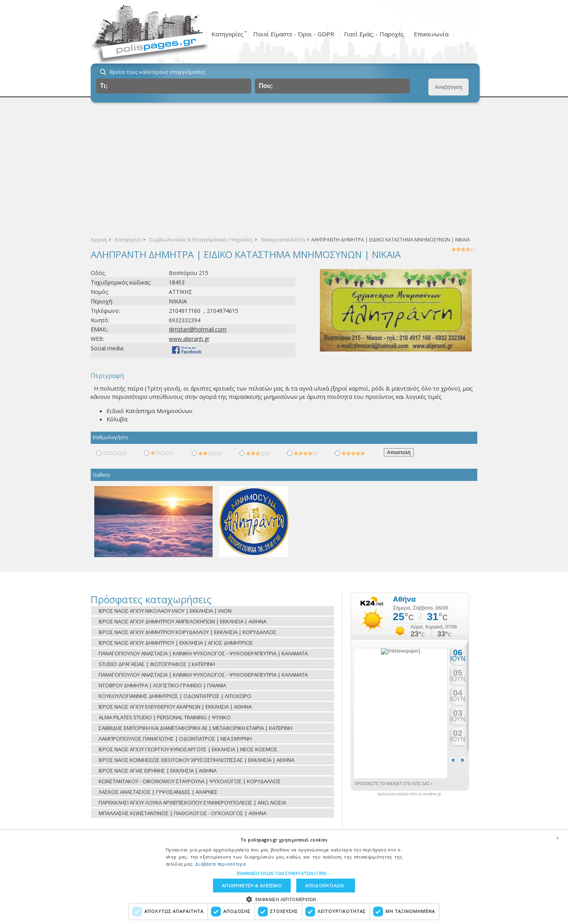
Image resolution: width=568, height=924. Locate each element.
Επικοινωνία (431, 34)
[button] (284, 874)
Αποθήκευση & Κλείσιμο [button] (252, 886)
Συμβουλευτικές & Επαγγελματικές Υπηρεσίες (201, 240)
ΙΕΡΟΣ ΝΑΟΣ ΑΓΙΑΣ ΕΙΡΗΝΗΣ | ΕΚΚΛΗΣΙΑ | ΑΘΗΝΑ (158, 771)
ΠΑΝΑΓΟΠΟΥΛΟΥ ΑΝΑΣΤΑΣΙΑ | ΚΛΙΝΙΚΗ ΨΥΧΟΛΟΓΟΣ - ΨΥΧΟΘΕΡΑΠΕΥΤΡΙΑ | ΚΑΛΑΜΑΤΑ (203, 653)
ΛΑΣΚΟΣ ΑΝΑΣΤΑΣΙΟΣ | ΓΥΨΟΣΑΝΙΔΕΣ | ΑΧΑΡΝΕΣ (158, 792)
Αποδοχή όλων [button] (324, 886)
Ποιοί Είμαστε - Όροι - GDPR (294, 34)
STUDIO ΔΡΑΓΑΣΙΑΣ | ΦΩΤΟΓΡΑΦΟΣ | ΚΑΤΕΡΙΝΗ (157, 664)
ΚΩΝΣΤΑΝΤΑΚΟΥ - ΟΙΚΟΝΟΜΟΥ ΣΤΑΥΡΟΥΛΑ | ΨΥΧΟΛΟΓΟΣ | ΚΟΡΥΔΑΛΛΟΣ (190, 781)
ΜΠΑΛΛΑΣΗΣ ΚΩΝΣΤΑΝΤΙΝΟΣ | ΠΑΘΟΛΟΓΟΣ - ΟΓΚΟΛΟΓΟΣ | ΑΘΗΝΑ (182, 813)
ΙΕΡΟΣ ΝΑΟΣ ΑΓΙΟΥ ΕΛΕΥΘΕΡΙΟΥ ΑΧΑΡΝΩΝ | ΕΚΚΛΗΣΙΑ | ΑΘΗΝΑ (175, 707)
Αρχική (99, 240)
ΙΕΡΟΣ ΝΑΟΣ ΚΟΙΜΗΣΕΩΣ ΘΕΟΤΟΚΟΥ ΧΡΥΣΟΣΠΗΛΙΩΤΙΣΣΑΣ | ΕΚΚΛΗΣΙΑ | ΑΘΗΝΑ (196, 760)
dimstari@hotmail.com (198, 329)
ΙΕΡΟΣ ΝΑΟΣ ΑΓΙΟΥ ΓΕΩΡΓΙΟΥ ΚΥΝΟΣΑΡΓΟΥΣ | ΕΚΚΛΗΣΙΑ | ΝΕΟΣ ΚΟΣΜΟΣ (188, 749)
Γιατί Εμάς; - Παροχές (374, 34)
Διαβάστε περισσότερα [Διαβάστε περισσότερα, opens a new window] (220, 864)
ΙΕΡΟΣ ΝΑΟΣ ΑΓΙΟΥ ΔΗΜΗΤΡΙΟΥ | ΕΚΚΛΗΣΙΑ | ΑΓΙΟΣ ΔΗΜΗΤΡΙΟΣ (176, 643)
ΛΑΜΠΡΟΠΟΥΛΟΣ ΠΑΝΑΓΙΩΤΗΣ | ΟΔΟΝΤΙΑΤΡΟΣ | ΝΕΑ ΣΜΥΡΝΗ (175, 739)
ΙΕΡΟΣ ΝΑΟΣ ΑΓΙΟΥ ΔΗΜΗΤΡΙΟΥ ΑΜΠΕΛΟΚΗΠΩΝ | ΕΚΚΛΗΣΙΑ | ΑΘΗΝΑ (182, 621)
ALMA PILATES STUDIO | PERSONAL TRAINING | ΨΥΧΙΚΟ (165, 717)
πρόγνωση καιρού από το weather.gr (409, 794)
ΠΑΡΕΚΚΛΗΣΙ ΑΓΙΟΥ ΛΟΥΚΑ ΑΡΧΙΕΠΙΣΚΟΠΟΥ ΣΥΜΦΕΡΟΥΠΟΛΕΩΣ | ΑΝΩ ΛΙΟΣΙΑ (192, 802)
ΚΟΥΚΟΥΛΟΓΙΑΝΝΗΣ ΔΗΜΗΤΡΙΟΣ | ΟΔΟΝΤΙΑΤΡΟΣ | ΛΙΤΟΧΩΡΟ (175, 696)
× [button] (557, 838)
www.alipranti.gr (189, 339)
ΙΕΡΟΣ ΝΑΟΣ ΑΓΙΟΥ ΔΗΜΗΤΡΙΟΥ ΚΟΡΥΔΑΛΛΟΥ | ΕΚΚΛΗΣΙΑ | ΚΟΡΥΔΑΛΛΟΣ (188, 632)
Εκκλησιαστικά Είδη (283, 240)
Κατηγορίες (227, 34)
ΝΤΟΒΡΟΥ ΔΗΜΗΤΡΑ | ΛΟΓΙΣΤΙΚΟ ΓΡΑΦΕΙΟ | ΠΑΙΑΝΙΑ (162, 685)
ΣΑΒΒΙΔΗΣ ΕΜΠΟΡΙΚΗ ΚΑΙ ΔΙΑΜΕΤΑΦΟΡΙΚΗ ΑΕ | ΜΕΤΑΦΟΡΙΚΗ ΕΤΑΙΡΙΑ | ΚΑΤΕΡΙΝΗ (195, 728)
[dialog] (284, 877)
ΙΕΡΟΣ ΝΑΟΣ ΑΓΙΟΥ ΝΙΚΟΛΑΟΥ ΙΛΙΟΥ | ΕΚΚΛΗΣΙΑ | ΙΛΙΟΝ (165, 611)
